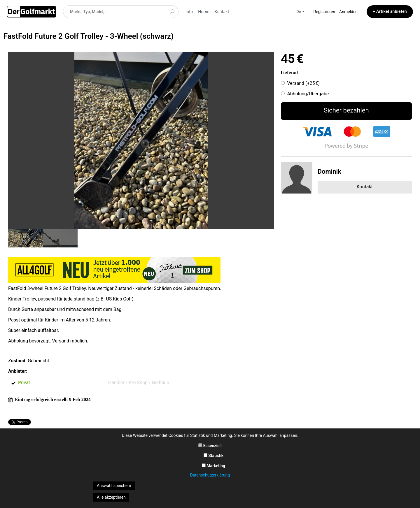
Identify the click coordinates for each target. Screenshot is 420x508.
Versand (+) (303, 83)
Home (204, 12)
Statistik (214, 456)
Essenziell (210, 446)
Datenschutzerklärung (210, 475)
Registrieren (324, 12)
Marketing (213, 466)
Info (189, 12)
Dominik (329, 172)
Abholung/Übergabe (308, 94)
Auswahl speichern (114, 486)
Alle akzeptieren (111, 497)
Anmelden (348, 12)
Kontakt (222, 12)
